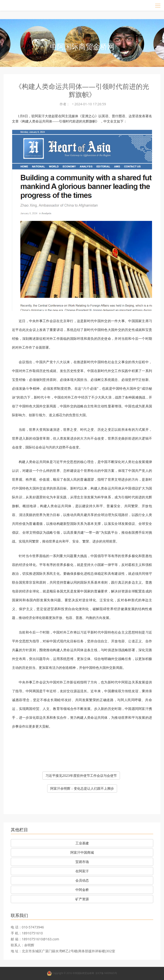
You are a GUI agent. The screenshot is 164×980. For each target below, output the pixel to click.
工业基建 (82, 843)
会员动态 (82, 880)
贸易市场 (82, 862)
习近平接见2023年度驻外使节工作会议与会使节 (81, 775)
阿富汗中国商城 (82, 852)
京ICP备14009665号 (106, 973)
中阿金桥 (82, 890)
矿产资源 (82, 899)
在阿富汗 (82, 871)
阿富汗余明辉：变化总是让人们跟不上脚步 (82, 788)
